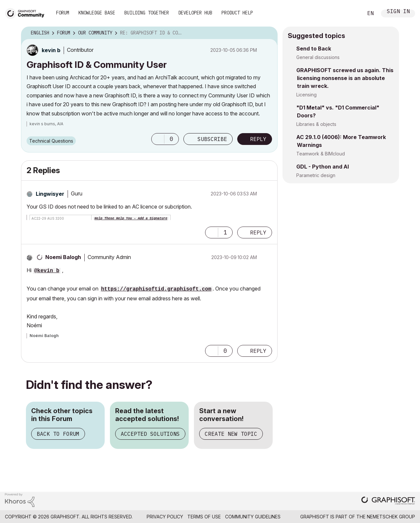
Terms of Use (204, 517)
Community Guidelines (253, 517)
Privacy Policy (165, 517)
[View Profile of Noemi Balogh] (63, 257)
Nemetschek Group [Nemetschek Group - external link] (391, 517)
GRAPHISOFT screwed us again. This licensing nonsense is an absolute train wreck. (345, 78)
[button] (158, 139)
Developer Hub (195, 13)
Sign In (398, 12)
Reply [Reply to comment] (258, 232)
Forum (63, 13)
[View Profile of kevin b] (51, 50)
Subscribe (212, 139)
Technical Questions (51, 141)
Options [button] (268, 33)
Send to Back (314, 49)
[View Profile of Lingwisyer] (50, 194)
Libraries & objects (316, 124)
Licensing (306, 95)
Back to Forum (58, 434)
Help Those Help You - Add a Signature (131, 219)
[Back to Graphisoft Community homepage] (27, 13)
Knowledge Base (97, 13)
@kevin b (47, 271)
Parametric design (316, 175)
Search (351, 13)
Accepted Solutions (150, 434)
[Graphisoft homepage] (388, 501)
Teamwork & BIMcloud (321, 154)
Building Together (147, 13)
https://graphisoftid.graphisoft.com (156, 289)
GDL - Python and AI (323, 167)
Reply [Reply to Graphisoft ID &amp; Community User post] (258, 139)
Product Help (237, 13)
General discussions (318, 57)
